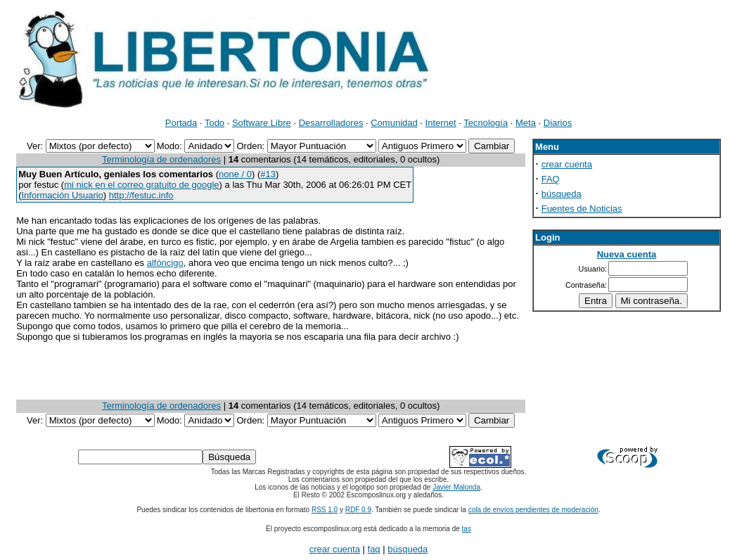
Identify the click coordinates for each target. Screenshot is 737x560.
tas (467, 529)
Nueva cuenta (627, 254)
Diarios (558, 123)
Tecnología (486, 123)
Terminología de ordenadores (161, 159)
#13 (268, 174)
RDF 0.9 (358, 510)
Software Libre (262, 123)
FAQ (551, 179)
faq (374, 549)
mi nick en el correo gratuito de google (141, 185)
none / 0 (235, 174)
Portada (181, 123)
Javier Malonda (456, 487)
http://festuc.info (141, 195)
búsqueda (562, 194)
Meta (526, 123)
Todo (214, 123)
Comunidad (394, 123)
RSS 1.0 (325, 510)
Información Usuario (63, 195)
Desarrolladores (331, 123)
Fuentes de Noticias (582, 209)
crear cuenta (567, 164)
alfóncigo (165, 263)
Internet (441, 123)
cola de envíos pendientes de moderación (533, 510)
